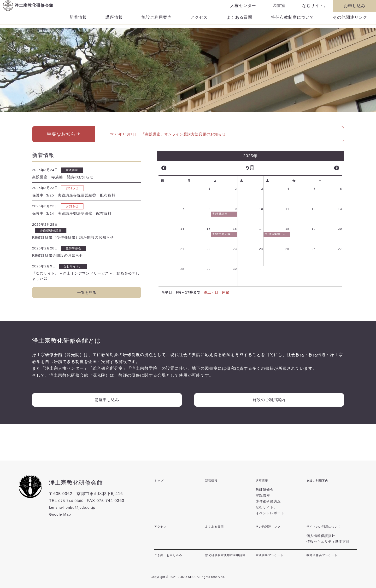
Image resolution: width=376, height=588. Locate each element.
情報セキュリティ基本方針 (328, 544)
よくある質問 (239, 21)
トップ (160, 487)
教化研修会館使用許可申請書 (228, 557)
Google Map (61, 521)
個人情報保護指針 (321, 538)
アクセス (199, 21)
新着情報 (78, 21)
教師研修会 (265, 494)
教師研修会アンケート (324, 557)
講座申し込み (107, 412)
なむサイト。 (315, 6)
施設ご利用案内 (157, 21)
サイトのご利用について (326, 531)
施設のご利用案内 (269, 412)
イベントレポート (270, 518)
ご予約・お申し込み (170, 557)
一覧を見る (87, 301)
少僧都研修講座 (268, 506)
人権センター (243, 6)
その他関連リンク (350, 21)
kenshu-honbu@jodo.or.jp (75, 514)
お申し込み (355, 6)
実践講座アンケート (272, 557)
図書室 (279, 6)
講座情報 (114, 21)
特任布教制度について (293, 21)
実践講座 (263, 500)
